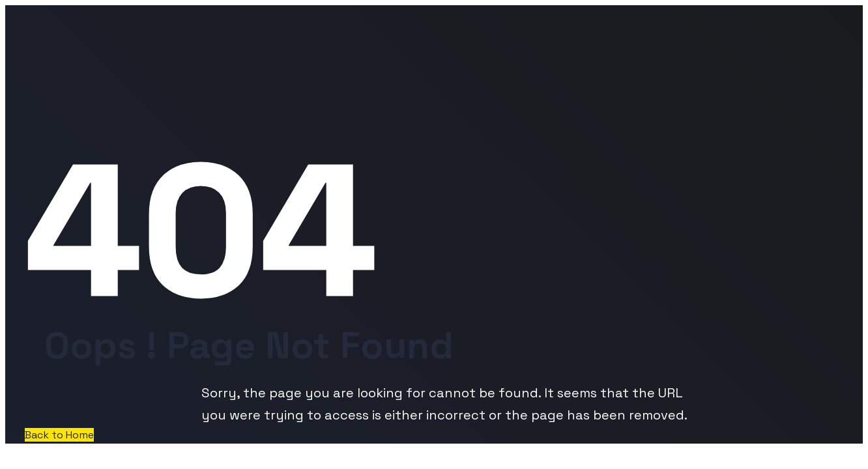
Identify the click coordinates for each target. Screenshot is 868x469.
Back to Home (59, 435)
